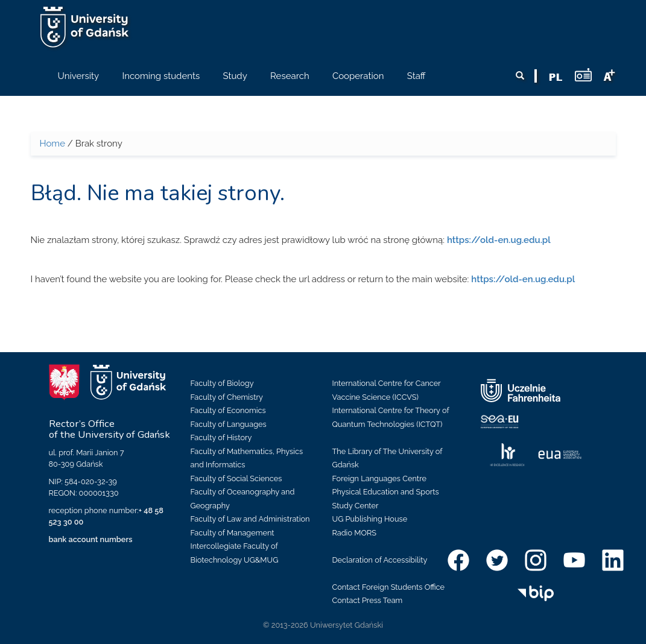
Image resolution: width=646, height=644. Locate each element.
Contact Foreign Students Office (389, 587)
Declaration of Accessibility (380, 560)
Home (52, 144)
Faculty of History (221, 437)
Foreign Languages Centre (379, 478)
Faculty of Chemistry (227, 397)
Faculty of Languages (229, 424)
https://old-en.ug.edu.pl (499, 240)
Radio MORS (355, 533)
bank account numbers (91, 539)
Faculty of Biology (222, 383)
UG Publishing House (370, 519)
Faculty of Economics (228, 410)
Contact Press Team (368, 600)
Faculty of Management (233, 533)
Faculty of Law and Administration (250, 519)
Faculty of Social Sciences (236, 478)
